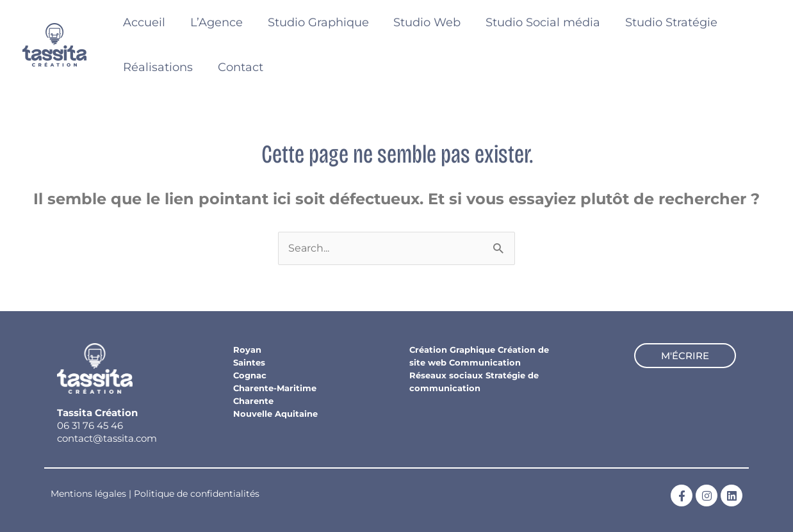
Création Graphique (452, 350)
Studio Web (421, 22)
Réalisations (157, 67)
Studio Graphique (314, 22)
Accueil (143, 22)
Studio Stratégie (662, 22)
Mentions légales (88, 494)
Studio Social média (535, 22)
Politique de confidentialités (197, 494)
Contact (238, 67)
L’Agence (214, 22)
